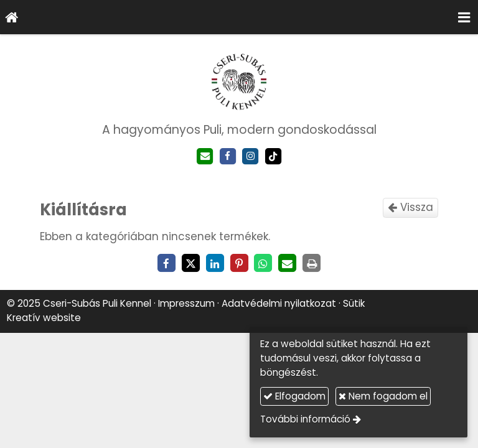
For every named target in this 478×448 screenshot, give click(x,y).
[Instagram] (251, 156)
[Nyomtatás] (312, 264)
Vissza (410, 207)
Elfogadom (294, 396)
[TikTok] (274, 156)
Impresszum (186, 303)
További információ (305, 419)
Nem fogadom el (383, 396)
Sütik (354, 303)
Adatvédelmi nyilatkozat (279, 303)
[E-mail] (205, 156)
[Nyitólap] (12, 17)
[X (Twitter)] (190, 264)
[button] (464, 17)
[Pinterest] (239, 264)
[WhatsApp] (263, 264)
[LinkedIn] (215, 264)
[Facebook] (227, 156)
